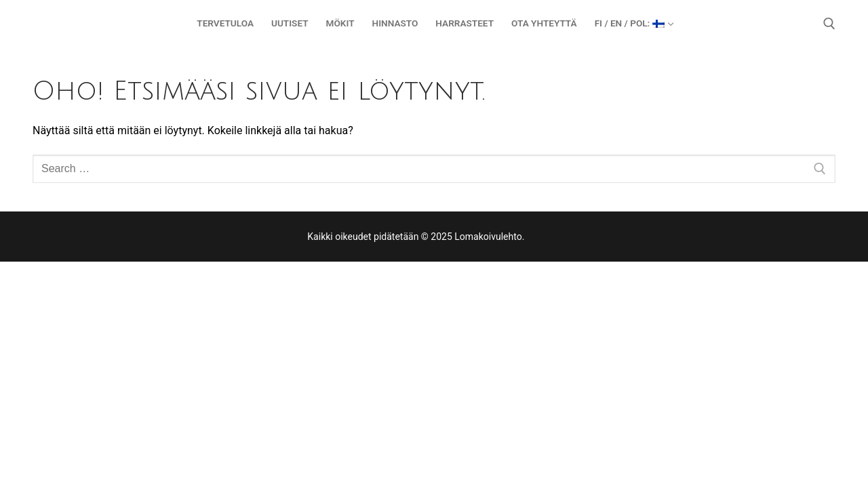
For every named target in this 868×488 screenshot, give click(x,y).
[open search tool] (829, 24)
